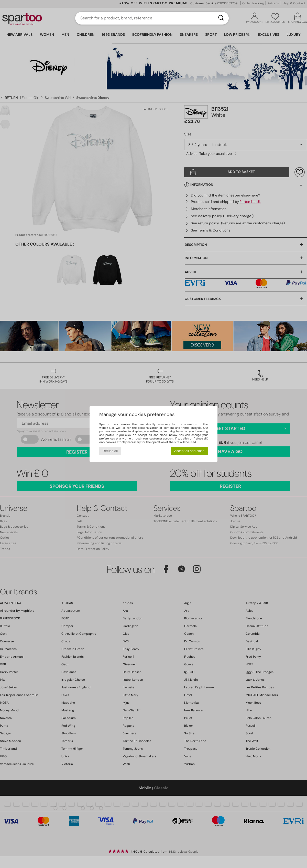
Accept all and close (189, 451)
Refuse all (110, 451)
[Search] (221, 18)
